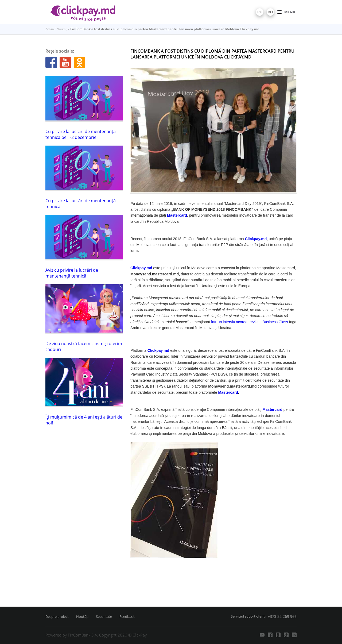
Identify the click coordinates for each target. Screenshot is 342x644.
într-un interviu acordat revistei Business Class (250, 322)
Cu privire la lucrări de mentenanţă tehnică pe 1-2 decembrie (81, 134)
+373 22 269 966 (282, 616)
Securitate (104, 616)
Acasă (50, 29)
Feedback (127, 616)
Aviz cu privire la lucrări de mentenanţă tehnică (72, 273)
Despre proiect (57, 616)
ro (270, 12)
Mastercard (228, 392)
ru (260, 12)
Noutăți (62, 29)
